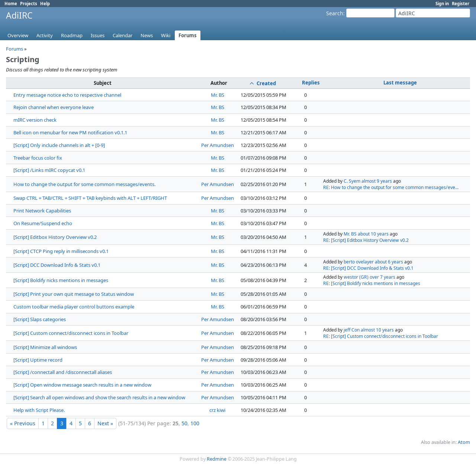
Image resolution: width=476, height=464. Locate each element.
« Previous (23, 423)
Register (461, 4)
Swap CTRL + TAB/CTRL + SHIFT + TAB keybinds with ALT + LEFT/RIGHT (90, 198)
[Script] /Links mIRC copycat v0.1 (49, 170)
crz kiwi (217, 410)
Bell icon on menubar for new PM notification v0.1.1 (70, 132)
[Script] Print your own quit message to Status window (74, 294)
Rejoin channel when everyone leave (54, 107)
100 (195, 423)
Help (45, 4)
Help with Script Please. (39, 410)
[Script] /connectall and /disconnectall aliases (63, 372)
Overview (18, 35)
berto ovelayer (359, 262)
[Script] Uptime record (38, 360)
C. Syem (352, 181)
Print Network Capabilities (42, 211)
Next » (105, 423)
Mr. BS (218, 95)
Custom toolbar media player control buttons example (74, 307)
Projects (29, 4)
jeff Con (352, 330)
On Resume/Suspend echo (43, 223)
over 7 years (382, 277)
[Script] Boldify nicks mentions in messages (61, 280)
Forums (188, 35)
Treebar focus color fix (38, 158)
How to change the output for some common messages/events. (84, 184)
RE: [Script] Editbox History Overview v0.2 (366, 240)
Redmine (217, 459)
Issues (98, 35)
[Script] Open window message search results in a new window (82, 385)
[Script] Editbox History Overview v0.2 (55, 237)
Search (335, 13)
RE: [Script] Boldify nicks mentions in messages (372, 283)
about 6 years (389, 262)
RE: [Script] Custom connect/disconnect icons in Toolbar (381, 336)
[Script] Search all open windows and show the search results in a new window (99, 397)
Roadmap (72, 35)
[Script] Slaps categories (40, 319)
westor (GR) (356, 277)
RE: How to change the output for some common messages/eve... (391, 187)
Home (11, 4)
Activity (45, 35)
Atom (464, 442)
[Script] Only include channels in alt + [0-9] (59, 145)
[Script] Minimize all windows (45, 347)
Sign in (442, 4)
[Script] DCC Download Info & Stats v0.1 (57, 265)
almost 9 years (377, 181)
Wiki (166, 35)
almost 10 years (377, 330)
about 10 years (373, 234)
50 (184, 423)
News (147, 35)
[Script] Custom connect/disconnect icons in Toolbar (71, 333)
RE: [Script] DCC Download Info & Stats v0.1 (368, 268)
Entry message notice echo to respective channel (67, 95)
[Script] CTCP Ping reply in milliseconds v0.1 (61, 251)
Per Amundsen (218, 145)
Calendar (123, 35)
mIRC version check (35, 120)
